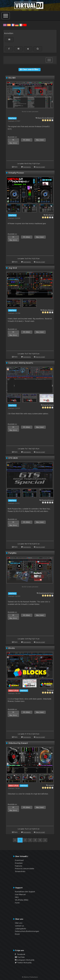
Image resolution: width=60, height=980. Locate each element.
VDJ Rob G (50, 215)
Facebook (20, 954)
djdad (51, 690)
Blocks (12, 648)
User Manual (20, 894)
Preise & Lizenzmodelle (25, 869)
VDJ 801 (12, 78)
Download (19, 860)
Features (19, 866)
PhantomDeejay (48, 500)
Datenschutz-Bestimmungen (27, 931)
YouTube (20, 957)
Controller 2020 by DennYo (21, 363)
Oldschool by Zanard (18, 743)
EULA (17, 934)
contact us (19, 926)
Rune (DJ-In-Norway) (46, 118)
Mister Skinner (48, 310)
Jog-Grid (12, 268)
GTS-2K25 (13, 458)
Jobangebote (20, 929)
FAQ (17, 897)
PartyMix (12, 553)
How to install (40, 167)
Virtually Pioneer (16, 173)
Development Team (46, 593)
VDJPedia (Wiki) (22, 900)
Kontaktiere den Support (25, 892)
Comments (27, 167)
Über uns (19, 923)
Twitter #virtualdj (23, 963)
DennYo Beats (48, 405)
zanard (51, 785)
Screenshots (20, 871)
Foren (17, 903)
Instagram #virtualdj (25, 960)
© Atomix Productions (30, 977)
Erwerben (19, 863)
